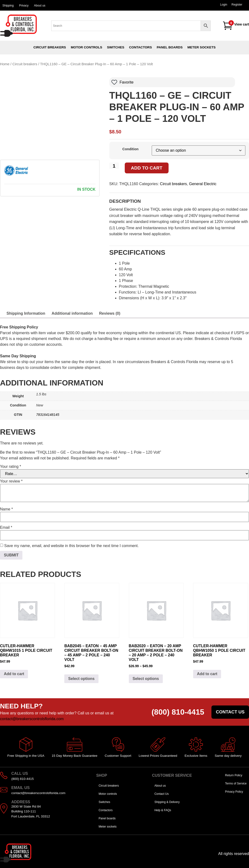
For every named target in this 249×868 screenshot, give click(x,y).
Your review (11, 481)
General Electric (203, 184)
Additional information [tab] (72, 313)
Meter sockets (201, 47)
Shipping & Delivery (167, 802)
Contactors (141, 47)
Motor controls (86, 47)
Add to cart (147, 168)
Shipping (8, 6)
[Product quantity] (114, 166)
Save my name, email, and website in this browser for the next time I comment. (71, 546)
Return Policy (234, 775)
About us (40, 6)
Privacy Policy (234, 792)
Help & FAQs (163, 810)
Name (6, 509)
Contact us (230, 712)
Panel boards (170, 47)
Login (224, 5)
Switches (116, 47)
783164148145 (48, 415)
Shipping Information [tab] (26, 313)
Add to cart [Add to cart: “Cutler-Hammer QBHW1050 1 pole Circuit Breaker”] (207, 674)
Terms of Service (236, 783)
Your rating (10, 467)
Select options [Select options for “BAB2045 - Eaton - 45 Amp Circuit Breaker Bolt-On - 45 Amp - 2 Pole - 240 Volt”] (81, 679)
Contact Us (161, 794)
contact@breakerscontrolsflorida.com (32, 719)
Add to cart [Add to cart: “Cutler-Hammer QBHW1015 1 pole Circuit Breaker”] (14, 674)
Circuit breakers (50, 47)
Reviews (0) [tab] (110, 313)
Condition (130, 149)
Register (237, 5)
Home (5, 64)
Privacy (24, 6)
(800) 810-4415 (178, 712)
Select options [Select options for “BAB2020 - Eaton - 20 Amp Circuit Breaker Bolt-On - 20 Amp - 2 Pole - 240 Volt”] (146, 679)
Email (6, 528)
